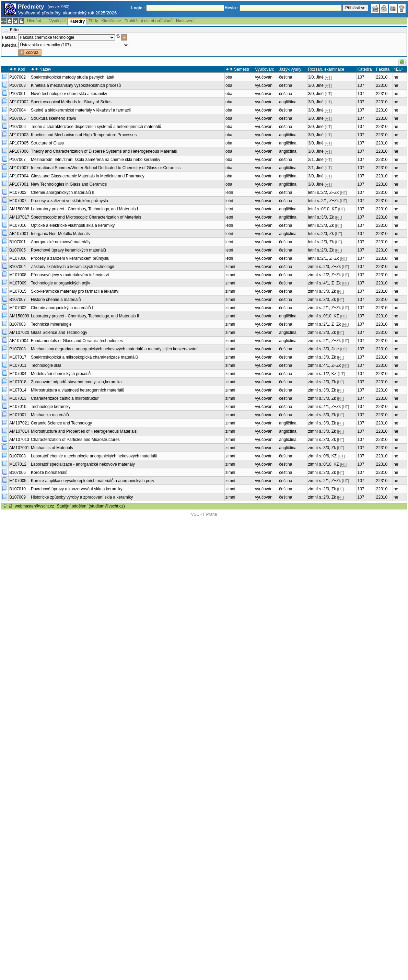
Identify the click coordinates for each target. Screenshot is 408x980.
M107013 (18, 398)
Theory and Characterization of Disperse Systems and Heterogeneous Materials (104, 151)
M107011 (18, 365)
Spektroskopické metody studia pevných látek (73, 77)
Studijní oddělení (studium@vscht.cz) (91, 506)
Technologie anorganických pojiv (61, 283)
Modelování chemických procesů (61, 374)
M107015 (18, 291)
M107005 (18, 481)
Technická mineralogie (51, 324)
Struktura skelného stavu (54, 118)
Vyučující (57, 21)
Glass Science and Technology (59, 332)
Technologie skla (46, 365)
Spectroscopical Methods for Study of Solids (71, 102)
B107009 (18, 497)
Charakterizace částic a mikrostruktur (65, 398)
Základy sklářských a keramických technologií (73, 267)
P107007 (18, 160)
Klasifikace (111, 21)
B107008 (18, 456)
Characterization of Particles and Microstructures (75, 440)
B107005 (18, 250)
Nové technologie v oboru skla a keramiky (69, 94)
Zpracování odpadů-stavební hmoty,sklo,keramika (76, 382)
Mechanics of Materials (52, 448)
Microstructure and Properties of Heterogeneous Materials (84, 431)
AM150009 (19, 316)
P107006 (18, 127)
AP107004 (19, 176)
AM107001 (19, 448)
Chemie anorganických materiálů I (62, 308)
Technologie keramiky (51, 407)
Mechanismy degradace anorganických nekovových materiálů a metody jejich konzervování (114, 349)
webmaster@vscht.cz (34, 506)
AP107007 (19, 168)
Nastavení (185, 21)
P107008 (18, 349)
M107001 (18, 415)
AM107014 (19, 431)
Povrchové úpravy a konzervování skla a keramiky (77, 489)
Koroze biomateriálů (49, 472)
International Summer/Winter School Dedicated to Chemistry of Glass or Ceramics (106, 168)
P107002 (18, 77)
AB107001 (19, 234)
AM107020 (19, 332)
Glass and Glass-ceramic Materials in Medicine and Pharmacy (88, 176)
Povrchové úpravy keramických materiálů (68, 250)
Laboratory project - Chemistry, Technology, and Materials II (85, 316)
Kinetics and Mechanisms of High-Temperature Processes (84, 135)
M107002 (18, 308)
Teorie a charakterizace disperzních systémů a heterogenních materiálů (96, 127)
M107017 (18, 357)
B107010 (18, 489)
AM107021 (19, 423)
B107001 (18, 242)
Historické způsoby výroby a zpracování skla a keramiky (82, 497)
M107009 (18, 283)
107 (361, 77)
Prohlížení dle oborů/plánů (149, 21)
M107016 (18, 225)
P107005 (18, 118)
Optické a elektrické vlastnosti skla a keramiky (73, 225)
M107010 (18, 407)
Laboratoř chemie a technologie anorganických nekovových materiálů (94, 456)
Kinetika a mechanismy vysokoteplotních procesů (76, 85)
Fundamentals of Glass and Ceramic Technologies (77, 341)
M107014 (18, 390)
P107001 (18, 94)
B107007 (18, 300)
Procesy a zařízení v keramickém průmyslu (70, 258)
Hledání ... (36, 21)
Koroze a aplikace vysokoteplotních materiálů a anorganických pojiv (93, 481)
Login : (138, 8)
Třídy (93, 21)
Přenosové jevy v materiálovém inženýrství (70, 275)
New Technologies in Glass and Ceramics (69, 184)
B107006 (18, 472)
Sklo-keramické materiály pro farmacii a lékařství (75, 291)
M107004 (18, 374)
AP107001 (19, 184)
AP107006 (19, 151)
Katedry (77, 21)
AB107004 (19, 341)
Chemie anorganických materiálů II (63, 192)
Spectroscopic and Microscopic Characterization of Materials (86, 217)
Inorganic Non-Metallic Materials (60, 234)
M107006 (18, 258)
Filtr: (15, 30)
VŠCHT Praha (204, 514)
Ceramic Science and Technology (61, 423)
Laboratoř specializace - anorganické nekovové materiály (83, 464)
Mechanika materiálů (50, 415)
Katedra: (10, 45)
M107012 (18, 464)
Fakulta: (9, 37)
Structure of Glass (47, 143)
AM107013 (19, 440)
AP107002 (19, 102)
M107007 (18, 201)
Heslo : (232, 8)
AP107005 (19, 143)
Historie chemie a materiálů (56, 300)
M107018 (18, 382)
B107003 (18, 324)
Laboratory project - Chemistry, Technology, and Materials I (84, 209)
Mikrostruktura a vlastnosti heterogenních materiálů (78, 390)
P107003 (18, 85)
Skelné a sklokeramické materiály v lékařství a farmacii (81, 110)
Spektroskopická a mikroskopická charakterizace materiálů (84, 357)
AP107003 (19, 135)
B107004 (18, 267)
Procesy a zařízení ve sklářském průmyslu (69, 201)
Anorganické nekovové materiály (61, 242)
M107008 (18, 275)
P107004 (18, 110)
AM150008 (19, 209)
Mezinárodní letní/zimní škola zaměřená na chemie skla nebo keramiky (96, 160)
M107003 (18, 192)
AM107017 (19, 217)
